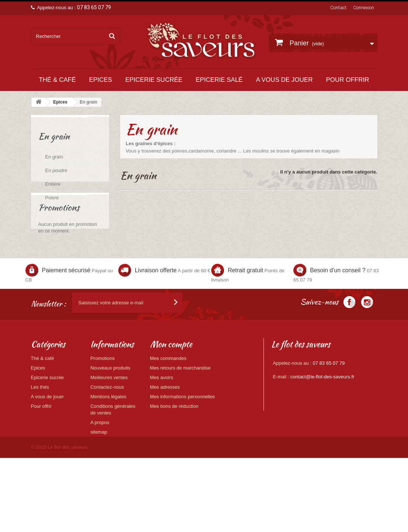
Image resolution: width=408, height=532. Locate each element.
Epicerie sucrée (154, 80)
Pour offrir (347, 80)
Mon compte (171, 387)
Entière (53, 184)
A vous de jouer (284, 80)
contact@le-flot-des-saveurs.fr (322, 420)
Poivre (52, 198)
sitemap (99, 475)
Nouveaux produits (110, 411)
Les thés (40, 430)
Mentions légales (108, 440)
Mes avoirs (162, 421)
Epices (101, 80)
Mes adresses (165, 430)
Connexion (364, 8)
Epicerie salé (219, 80)
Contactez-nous (107, 430)
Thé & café (57, 80)
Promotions (59, 239)
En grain (54, 157)
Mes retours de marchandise (180, 411)
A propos (100, 465)
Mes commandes (168, 401)
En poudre (56, 170)
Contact (338, 8)
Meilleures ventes (109, 421)
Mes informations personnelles (182, 440)
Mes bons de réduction (174, 449)
